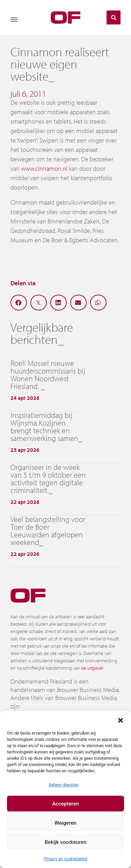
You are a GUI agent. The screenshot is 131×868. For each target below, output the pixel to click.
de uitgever (92, 668)
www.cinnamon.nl (44, 168)
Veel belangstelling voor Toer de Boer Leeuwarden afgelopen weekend (48, 531)
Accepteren (65, 804)
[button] (121, 720)
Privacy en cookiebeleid (65, 859)
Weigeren (65, 823)
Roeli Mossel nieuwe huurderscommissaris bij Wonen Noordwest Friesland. (48, 375)
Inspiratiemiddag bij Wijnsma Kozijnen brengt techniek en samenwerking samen (44, 427)
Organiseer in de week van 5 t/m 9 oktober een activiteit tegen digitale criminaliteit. (48, 479)
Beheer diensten (64, 785)
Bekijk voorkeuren (66, 842)
